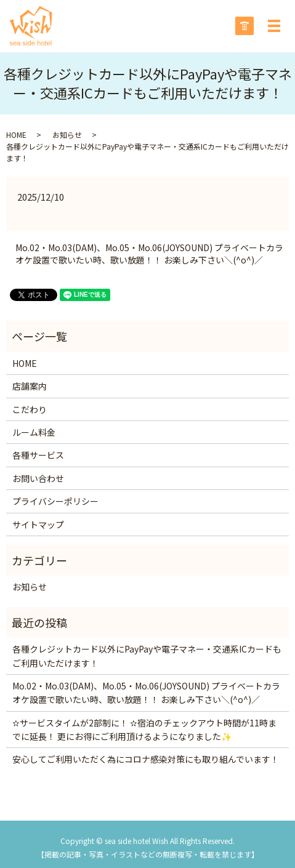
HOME (16, 135)
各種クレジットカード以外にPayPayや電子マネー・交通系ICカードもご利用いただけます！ (147, 656)
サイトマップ (38, 524)
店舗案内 (30, 386)
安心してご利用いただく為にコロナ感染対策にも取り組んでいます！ (146, 759)
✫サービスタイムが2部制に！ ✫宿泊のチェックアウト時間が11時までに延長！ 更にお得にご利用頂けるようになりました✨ (144, 729)
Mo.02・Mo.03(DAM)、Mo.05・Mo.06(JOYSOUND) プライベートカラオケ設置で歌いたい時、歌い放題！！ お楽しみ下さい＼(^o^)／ (149, 254)
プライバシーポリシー (55, 501)
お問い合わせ (38, 478)
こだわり (30, 409)
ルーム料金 (34, 432)
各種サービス (38, 455)
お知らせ (67, 135)
